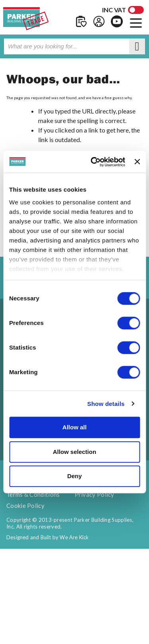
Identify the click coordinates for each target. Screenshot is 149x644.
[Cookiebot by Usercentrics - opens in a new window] (94, 162)
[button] (136, 22)
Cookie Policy (25, 506)
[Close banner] (137, 162)
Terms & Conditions (33, 494)
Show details (106, 404)
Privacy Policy (95, 494)
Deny (74, 476)
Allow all (74, 427)
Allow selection (74, 452)
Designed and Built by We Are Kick (48, 537)
